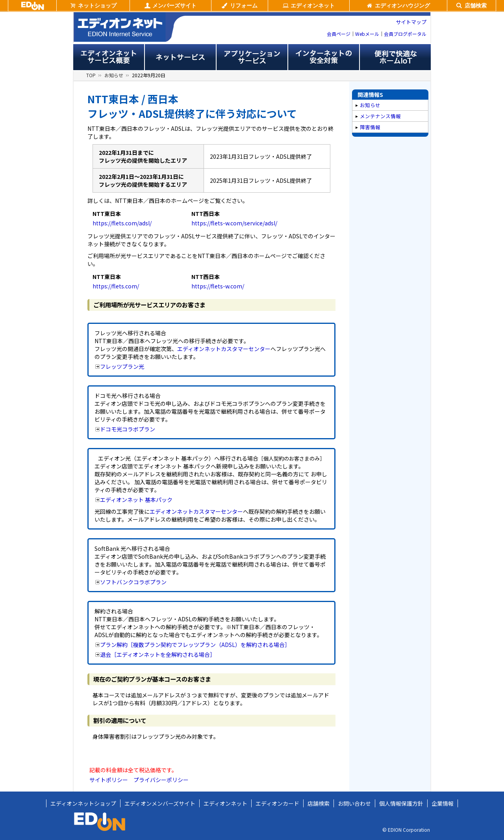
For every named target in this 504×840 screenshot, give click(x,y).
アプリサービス (252, 57)
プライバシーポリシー (161, 780)
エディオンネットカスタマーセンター (224, 349)
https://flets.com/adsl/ (122, 223)
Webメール (367, 34)
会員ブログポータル (405, 34)
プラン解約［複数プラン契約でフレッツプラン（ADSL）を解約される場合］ (195, 645)
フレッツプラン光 (122, 366)
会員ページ (339, 34)
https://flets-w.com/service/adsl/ (234, 223)
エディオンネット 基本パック (136, 500)
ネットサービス (180, 57)
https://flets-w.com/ (218, 286)
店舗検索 (319, 803)
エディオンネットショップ (83, 803)
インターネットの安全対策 (324, 57)
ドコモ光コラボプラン (128, 429)
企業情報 (443, 803)
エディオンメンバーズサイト (160, 803)
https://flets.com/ (116, 286)
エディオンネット (225, 803)
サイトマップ (411, 22)
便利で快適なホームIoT (395, 57)
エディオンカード (277, 803)
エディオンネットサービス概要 (109, 57)
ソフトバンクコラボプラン (133, 582)
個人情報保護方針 (401, 803)
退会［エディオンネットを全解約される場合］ (158, 654)
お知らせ (114, 75)
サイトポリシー (109, 780)
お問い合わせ (354, 803)
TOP (91, 75)
